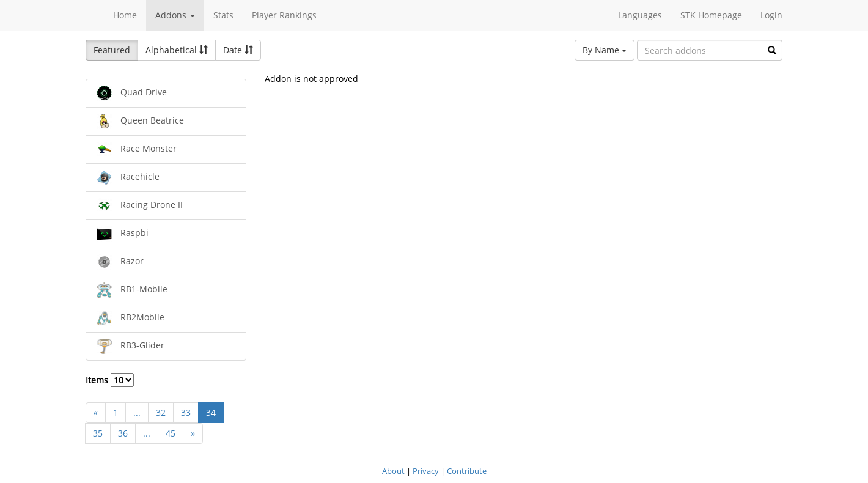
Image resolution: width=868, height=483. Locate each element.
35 (98, 433)
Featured (112, 50)
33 (186, 412)
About (393, 471)
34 (211, 412)
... (137, 412)
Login (771, 15)
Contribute (467, 471)
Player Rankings (284, 15)
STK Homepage (711, 15)
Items (110, 380)
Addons (175, 15)
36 (123, 433)
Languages (640, 15)
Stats (223, 15)
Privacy (426, 471)
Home (125, 15)
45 (171, 433)
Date (238, 50)
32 (161, 412)
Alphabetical (177, 50)
